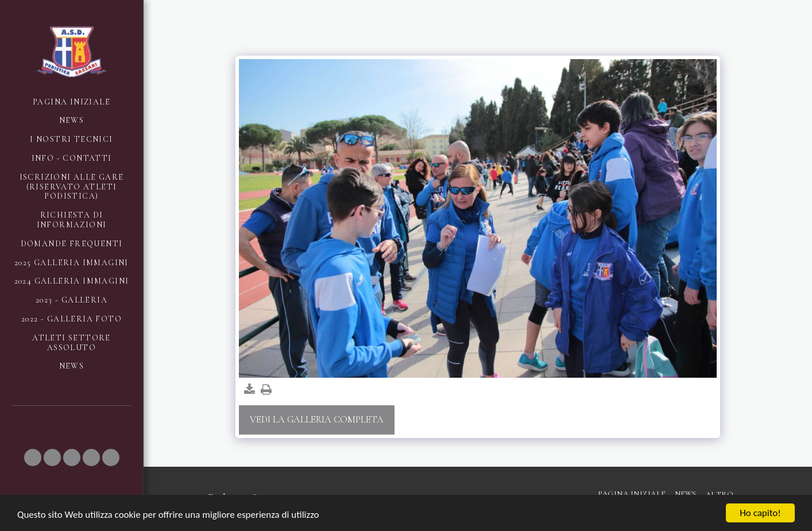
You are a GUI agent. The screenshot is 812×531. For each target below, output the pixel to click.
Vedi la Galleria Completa (317, 420)
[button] (33, 458)
